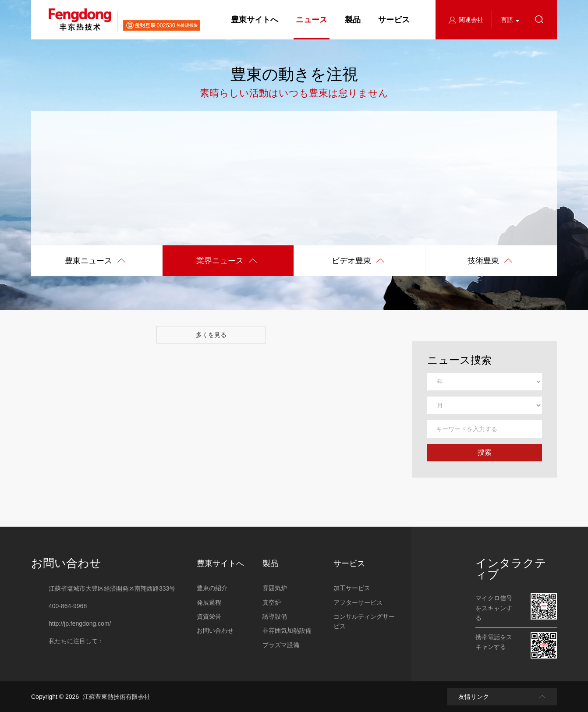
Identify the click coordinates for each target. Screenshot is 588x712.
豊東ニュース (95, 261)
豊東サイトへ (255, 20)
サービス (394, 20)
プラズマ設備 (281, 645)
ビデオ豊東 (358, 261)
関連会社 (466, 20)
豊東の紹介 (212, 588)
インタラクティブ (511, 569)
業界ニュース (227, 261)
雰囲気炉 (275, 588)
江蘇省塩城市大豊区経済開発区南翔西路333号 (112, 588)
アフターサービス (358, 602)
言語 (507, 20)
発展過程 (209, 602)
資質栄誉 (209, 616)
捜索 (485, 452)
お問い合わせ (66, 563)
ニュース (312, 20)
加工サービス (352, 588)
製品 (353, 20)
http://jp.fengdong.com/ (80, 623)
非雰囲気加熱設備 (287, 631)
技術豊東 (490, 261)
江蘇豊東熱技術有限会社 (117, 697)
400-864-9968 (68, 606)
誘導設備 (275, 616)
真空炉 (272, 602)
